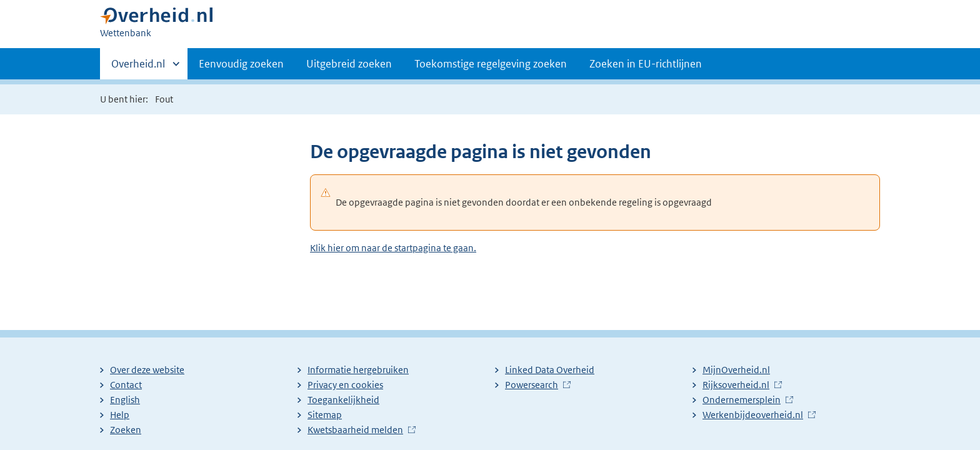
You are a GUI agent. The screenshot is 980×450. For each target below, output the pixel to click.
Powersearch (532, 385)
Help (120, 415)
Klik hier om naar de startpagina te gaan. (393, 248)
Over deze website (147, 370)
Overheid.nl (138, 67)
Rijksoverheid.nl (736, 385)
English (125, 400)
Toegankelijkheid (343, 400)
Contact (126, 385)
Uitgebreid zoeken (349, 64)
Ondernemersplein (742, 400)
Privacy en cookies (345, 385)
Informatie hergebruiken (358, 370)
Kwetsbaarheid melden (355, 430)
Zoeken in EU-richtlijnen (646, 64)
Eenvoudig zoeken (241, 64)
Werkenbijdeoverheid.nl (753, 415)
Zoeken (126, 430)
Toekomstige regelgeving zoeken (491, 64)
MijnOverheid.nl (736, 370)
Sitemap (325, 415)
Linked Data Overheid (550, 370)
